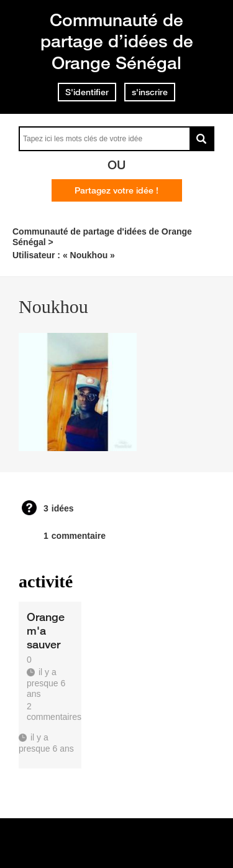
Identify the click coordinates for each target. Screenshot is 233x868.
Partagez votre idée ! (116, 190)
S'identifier (87, 92)
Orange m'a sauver (46, 630)
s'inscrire (150, 92)
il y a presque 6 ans (46, 743)
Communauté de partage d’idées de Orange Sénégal (117, 41)
